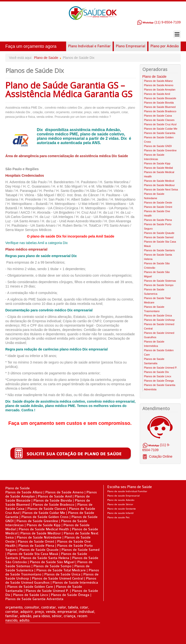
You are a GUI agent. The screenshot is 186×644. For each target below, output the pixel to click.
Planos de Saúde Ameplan (160, 90)
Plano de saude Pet (118, 518)
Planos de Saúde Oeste (158, 203)
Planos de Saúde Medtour (159, 185)
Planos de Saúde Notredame (39, 537)
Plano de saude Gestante (122, 509)
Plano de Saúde (46, 58)
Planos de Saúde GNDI (158, 146)
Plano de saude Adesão (121, 500)
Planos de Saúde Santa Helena (45, 558)
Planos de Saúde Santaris (159, 250)
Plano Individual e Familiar (89, 46)
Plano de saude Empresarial (123, 496)
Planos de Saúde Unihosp (159, 320)
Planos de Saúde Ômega (159, 381)
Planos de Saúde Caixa (158, 116)
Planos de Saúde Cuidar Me (161, 129)
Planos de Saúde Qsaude (159, 233)
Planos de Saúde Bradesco (160, 111)
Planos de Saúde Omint (158, 207)
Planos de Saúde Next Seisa (161, 189)
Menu (177, 34)
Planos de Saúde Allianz (159, 81)
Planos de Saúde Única (158, 315)
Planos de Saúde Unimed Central (58, 578)
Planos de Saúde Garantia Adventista (34, 599)
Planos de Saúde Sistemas (160, 281)
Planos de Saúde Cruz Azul (160, 124)
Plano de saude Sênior (120, 504)
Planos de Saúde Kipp (157, 163)
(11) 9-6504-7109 (159, 22)
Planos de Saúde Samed (159, 237)
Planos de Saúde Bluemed (160, 107)
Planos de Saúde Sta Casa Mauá (33, 554)
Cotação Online (160, 456)
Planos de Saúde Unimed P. (161, 368)
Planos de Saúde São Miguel (52, 562)
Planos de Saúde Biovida (159, 103)
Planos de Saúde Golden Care (30, 587)
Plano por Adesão (165, 46)
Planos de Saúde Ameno (159, 85)
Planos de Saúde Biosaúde (160, 98)
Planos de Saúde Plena (158, 220)
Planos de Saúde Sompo (159, 285)
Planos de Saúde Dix (157, 372)
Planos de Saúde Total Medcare (61, 570)
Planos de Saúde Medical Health (44, 529)
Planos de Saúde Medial (159, 168)
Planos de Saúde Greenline (160, 150)
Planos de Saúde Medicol (159, 181)
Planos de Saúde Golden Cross (45, 517)
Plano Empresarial (131, 46)
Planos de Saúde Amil (157, 94)
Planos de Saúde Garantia (160, 133)
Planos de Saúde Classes (159, 120)
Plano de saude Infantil (120, 513)
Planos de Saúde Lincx (158, 376)
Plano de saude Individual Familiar (127, 491)
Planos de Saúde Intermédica (75, 583)
